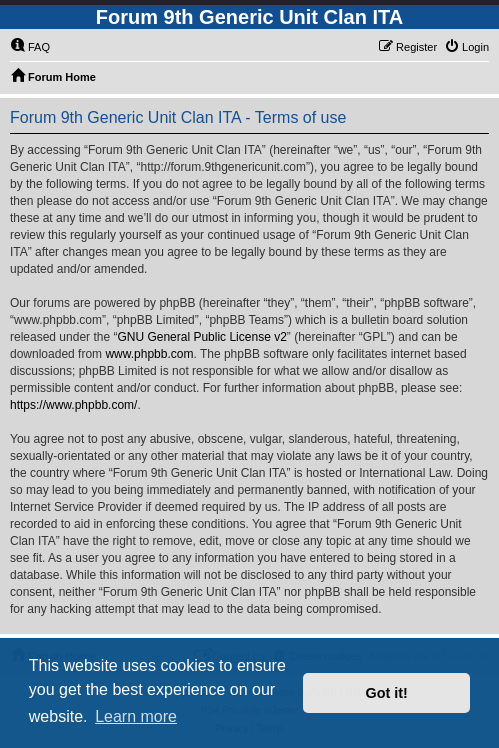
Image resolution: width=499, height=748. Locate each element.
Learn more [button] (136, 716)
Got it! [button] (387, 693)
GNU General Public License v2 (201, 337)
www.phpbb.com (149, 354)
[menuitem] (30, 47)
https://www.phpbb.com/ (73, 405)
